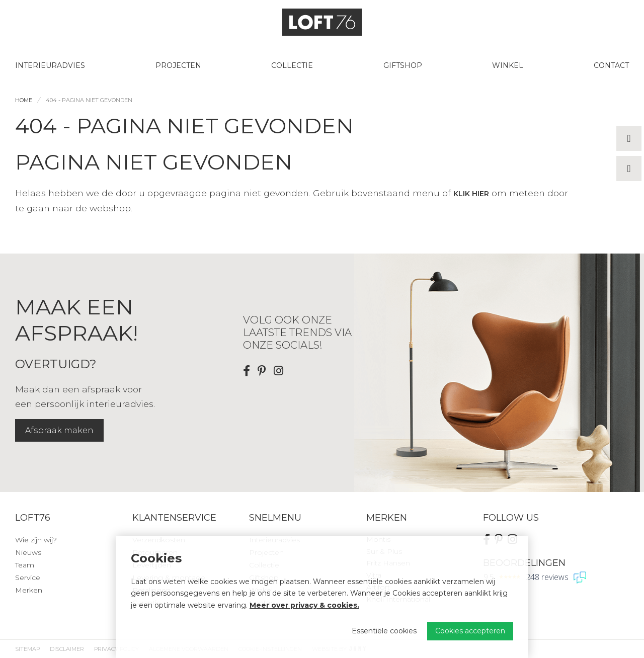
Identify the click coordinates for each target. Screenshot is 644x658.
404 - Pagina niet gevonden (89, 100)
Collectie (292, 65)
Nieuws (28, 552)
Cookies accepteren (470, 631)
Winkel (508, 65)
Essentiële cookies (384, 631)
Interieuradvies (50, 65)
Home (24, 100)
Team (25, 565)
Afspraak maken (59, 430)
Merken (29, 590)
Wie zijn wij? (36, 540)
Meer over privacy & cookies (303, 605)
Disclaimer (67, 649)
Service (28, 578)
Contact (611, 65)
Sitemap (27, 649)
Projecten (178, 65)
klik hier (471, 194)
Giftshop (403, 65)
